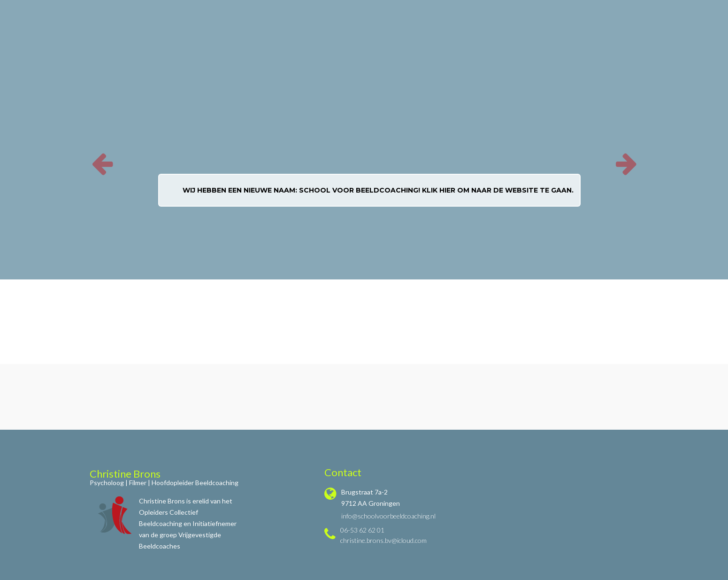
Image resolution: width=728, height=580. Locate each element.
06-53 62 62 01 (362, 530)
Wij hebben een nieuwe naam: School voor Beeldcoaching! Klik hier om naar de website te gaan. (378, 190)
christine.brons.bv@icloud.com (383, 540)
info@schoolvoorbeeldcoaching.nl (388, 516)
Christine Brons (125, 474)
